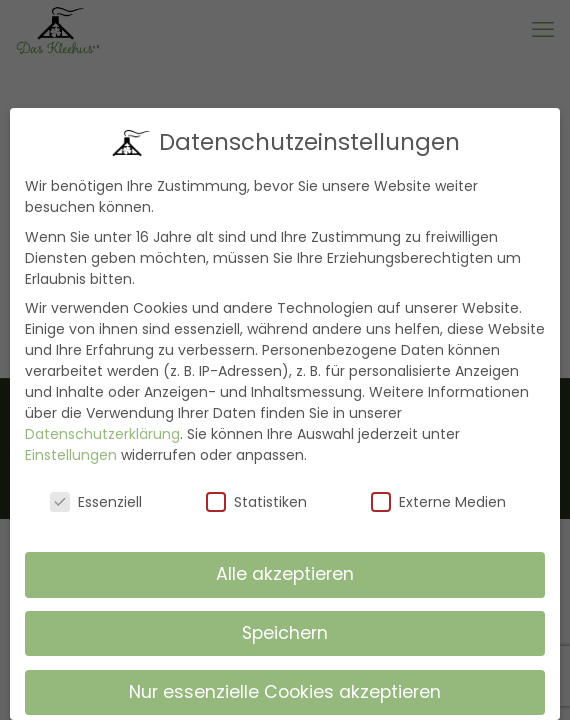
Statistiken (256, 502)
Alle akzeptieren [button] (285, 574)
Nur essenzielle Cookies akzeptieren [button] (285, 692)
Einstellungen (71, 455)
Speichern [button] (285, 633)
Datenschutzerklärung (102, 434)
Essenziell (96, 502)
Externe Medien (438, 502)
